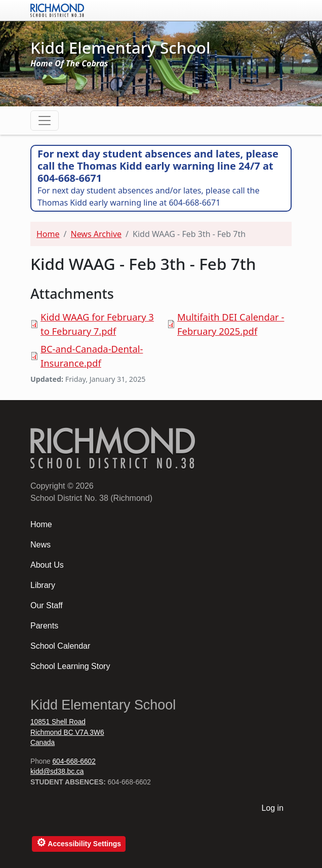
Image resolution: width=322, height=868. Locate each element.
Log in (272, 808)
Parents (44, 626)
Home (48, 234)
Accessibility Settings (79, 842)
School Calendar (60, 646)
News (41, 545)
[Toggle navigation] (45, 121)
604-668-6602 (74, 761)
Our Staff (47, 605)
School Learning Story (70, 666)
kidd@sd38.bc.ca (57, 772)
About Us (47, 565)
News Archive (96, 234)
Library (43, 585)
